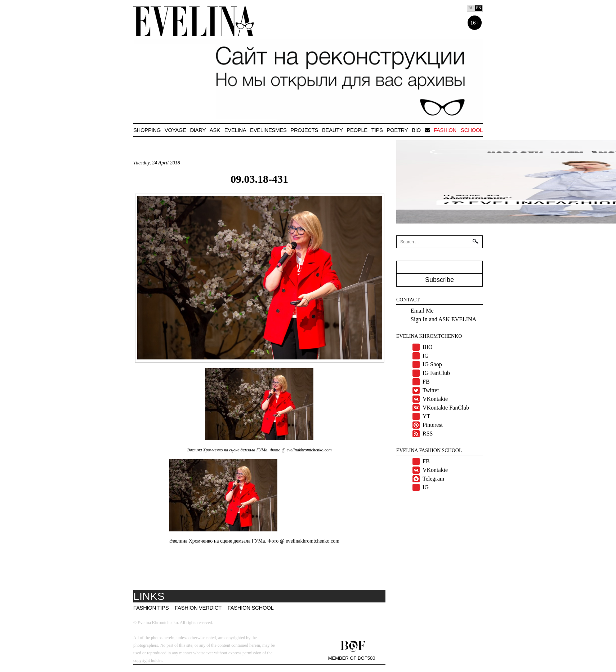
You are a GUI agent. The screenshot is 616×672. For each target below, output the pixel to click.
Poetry (397, 130)
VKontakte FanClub (446, 408)
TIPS (377, 130)
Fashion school (458, 130)
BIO (416, 130)
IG (426, 356)
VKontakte (435, 399)
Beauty (332, 130)
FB (426, 382)
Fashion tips (151, 608)
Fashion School (251, 608)
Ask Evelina (228, 130)
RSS (428, 434)
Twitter (431, 390)
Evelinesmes (268, 130)
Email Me (422, 311)
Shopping (147, 130)
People (357, 130)
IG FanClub (436, 373)
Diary (198, 130)
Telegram (433, 479)
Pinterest (433, 425)
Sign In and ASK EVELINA (443, 319)
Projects (304, 130)
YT (426, 416)
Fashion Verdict (198, 608)
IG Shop (432, 364)
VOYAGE (175, 130)
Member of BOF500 (352, 658)
